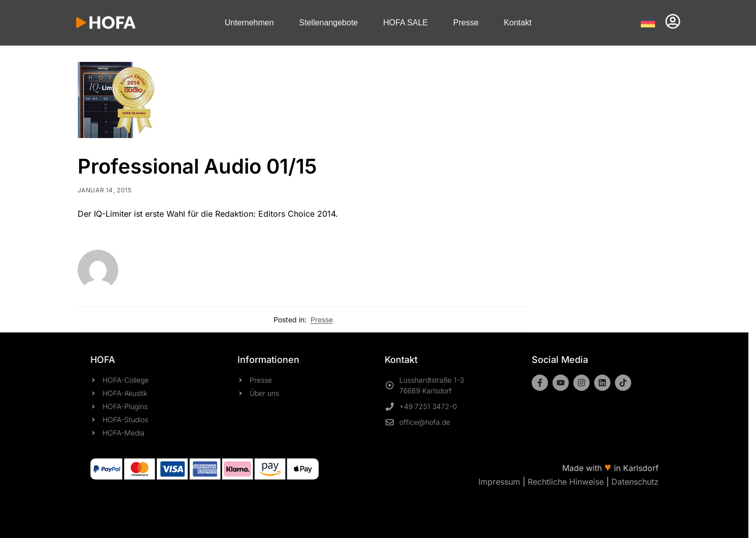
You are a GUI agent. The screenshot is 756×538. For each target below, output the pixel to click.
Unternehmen (249, 23)
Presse (466, 23)
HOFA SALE (405, 23)
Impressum (499, 482)
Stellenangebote (329, 23)
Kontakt (518, 23)
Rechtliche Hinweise (566, 482)
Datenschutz (635, 482)
